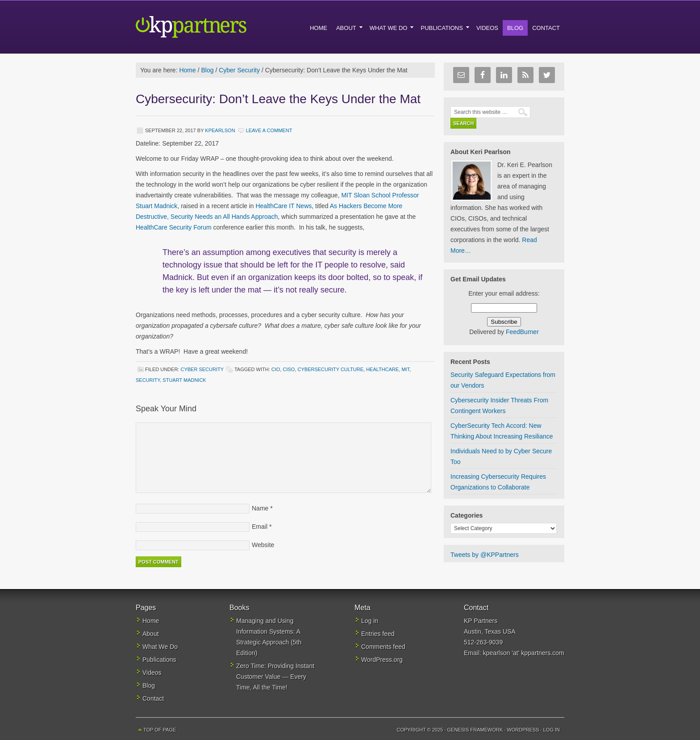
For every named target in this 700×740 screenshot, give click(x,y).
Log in (370, 621)
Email (260, 527)
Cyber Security (202, 369)
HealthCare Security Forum (175, 227)
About (151, 634)
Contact (153, 698)
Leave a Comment (269, 130)
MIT (405, 369)
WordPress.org (382, 660)
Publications (159, 660)
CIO (276, 369)
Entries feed (378, 634)
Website (263, 545)
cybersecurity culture (331, 369)
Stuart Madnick (184, 380)
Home (151, 621)
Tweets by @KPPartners (485, 555)
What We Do (160, 647)
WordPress (523, 730)
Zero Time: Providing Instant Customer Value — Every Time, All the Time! (275, 677)
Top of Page (160, 730)
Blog (149, 686)
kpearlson (220, 130)
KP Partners (212, 27)
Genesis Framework (475, 730)
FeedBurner (522, 332)
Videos (152, 673)
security (148, 380)
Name (260, 508)
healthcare (382, 369)
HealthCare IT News (283, 206)
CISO (289, 369)
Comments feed (383, 647)
